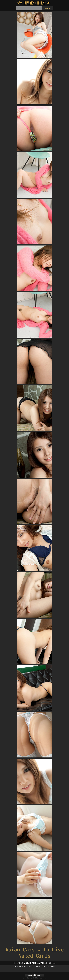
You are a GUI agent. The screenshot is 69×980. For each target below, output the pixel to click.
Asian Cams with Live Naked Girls (35, 953)
